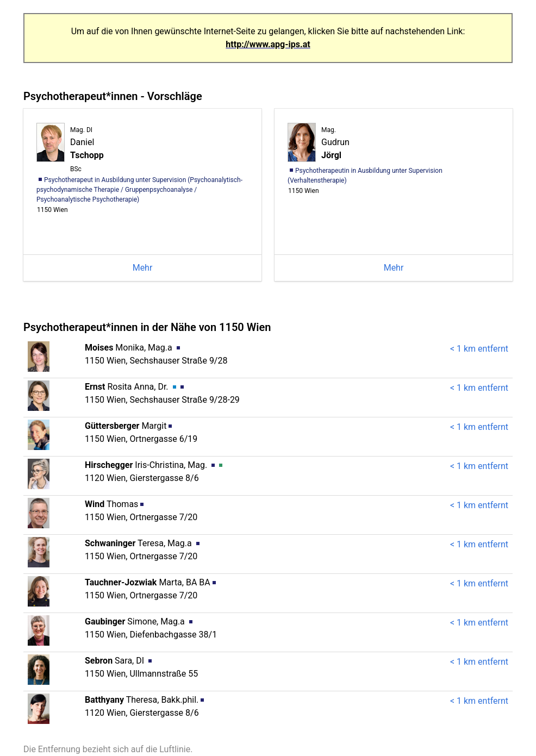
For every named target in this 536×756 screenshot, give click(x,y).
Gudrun (335, 143)
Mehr (143, 268)
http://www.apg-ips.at (268, 44)
